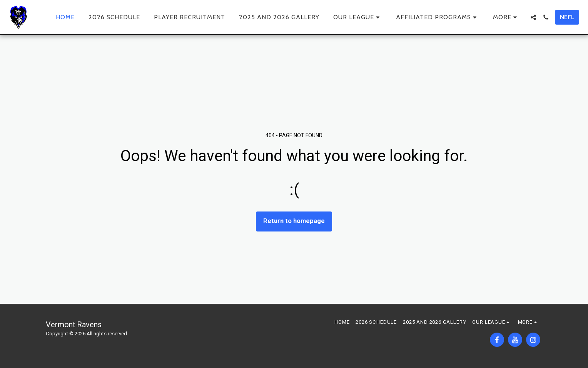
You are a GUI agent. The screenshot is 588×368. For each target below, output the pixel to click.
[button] (358, 17)
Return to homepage (294, 221)
